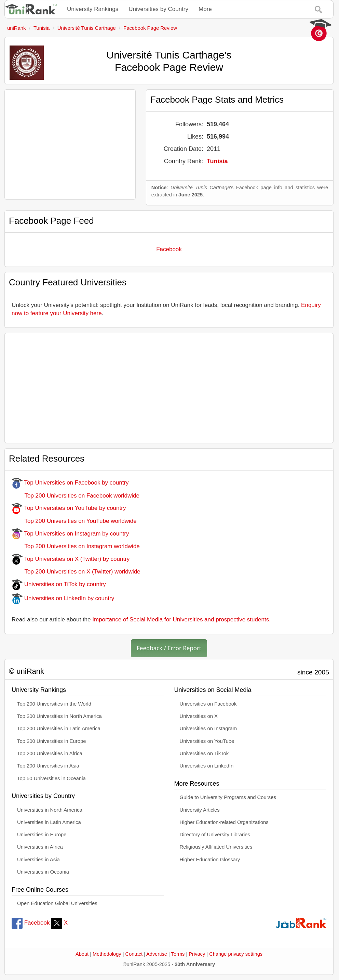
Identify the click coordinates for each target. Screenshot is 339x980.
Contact (134, 954)
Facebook (169, 249)
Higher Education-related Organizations (224, 822)
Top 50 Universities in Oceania (51, 778)
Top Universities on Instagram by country (70, 534)
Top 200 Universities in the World (54, 704)
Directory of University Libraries (215, 835)
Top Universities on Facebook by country (70, 483)
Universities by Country (158, 9)
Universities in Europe (42, 835)
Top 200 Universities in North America (59, 716)
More (205, 9)
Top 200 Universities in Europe (52, 741)
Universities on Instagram (208, 728)
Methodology (107, 954)
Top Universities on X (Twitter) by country (71, 559)
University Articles (200, 810)
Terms (178, 954)
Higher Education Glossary (210, 860)
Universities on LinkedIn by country (63, 598)
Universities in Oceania (43, 872)
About (82, 954)
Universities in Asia (38, 860)
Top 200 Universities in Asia (48, 766)
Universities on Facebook (208, 704)
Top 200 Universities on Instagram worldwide (76, 546)
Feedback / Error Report (169, 648)
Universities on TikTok (204, 753)
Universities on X (199, 716)
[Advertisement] (70, 144)
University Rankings (93, 9)
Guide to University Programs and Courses (228, 797)
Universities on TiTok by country (59, 584)
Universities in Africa (40, 847)
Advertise (157, 954)
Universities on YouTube (207, 741)
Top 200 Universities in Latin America (59, 728)
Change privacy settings (236, 954)
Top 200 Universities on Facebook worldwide (76, 496)
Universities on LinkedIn (207, 766)
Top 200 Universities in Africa (50, 753)
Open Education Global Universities (57, 903)
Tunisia (217, 161)
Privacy (197, 954)
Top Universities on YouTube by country (69, 508)
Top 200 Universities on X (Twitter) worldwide (76, 572)
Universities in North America (50, 810)
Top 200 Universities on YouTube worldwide (74, 521)
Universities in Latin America (49, 822)
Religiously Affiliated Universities (216, 847)
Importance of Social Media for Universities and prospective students (181, 620)
